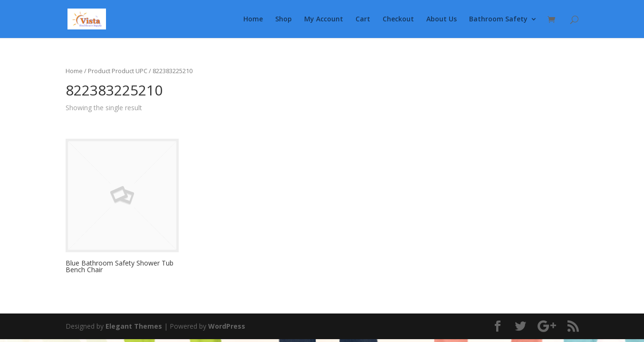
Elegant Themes (134, 326)
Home (253, 19)
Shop (284, 19)
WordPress (227, 326)
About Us (442, 19)
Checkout (398, 19)
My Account (324, 19)
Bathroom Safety (498, 19)
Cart (363, 19)
